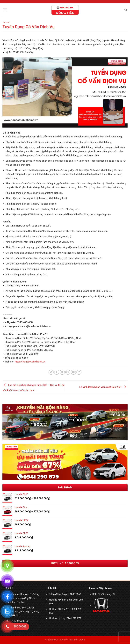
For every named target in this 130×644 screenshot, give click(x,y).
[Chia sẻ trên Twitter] (62, 372)
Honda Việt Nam (100, 588)
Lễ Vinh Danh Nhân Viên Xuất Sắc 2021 (103, 387)
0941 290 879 (74, 618)
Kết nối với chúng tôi (104, 594)
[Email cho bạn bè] (68, 372)
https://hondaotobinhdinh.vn (30, 362)
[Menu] (5, 10)
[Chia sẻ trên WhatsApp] (51, 372)
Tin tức (6, 22)
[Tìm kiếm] (126, 10)
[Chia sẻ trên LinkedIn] (79, 372)
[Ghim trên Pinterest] (73, 372)
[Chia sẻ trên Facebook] (57, 372)
